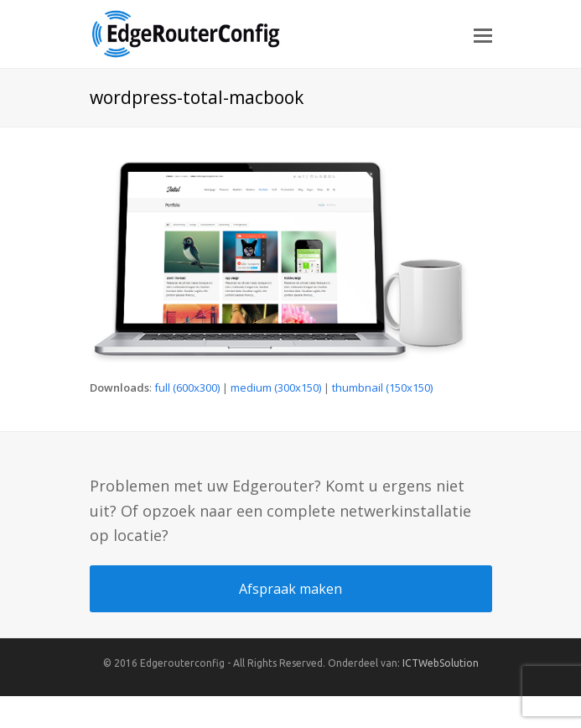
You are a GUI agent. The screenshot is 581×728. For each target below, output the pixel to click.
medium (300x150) (276, 387)
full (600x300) (187, 387)
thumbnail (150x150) (382, 387)
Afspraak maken (290, 589)
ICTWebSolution (441, 663)
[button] (483, 34)
